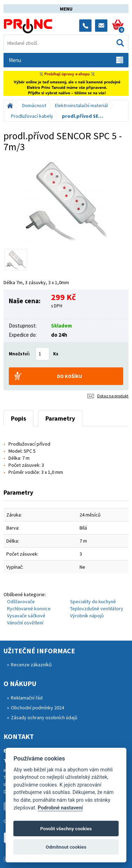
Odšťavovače (21, 601)
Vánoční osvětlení (25, 623)
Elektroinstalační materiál (81, 105)
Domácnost (34, 105)
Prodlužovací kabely (32, 116)
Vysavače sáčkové (26, 616)
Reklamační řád (27, 698)
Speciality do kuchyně (93, 601)
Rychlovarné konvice (29, 609)
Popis (18, 418)
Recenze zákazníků (31, 665)
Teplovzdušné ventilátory (97, 609)
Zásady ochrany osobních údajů (44, 717)
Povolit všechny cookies (66, 829)
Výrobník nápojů (87, 616)
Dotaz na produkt (113, 396)
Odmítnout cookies (66, 847)
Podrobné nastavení (60, 808)
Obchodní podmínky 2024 (37, 708)
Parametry (60, 418)
